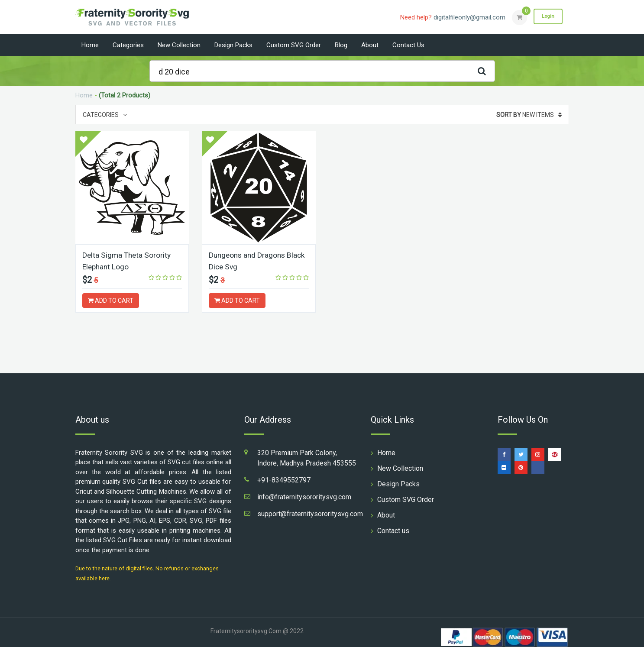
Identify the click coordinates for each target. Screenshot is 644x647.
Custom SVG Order (294, 45)
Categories (128, 45)
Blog (341, 45)
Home (90, 45)
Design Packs (233, 45)
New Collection (179, 45)
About (370, 45)
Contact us (408, 45)
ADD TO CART (111, 301)
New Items (529, 115)
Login (547, 17)
